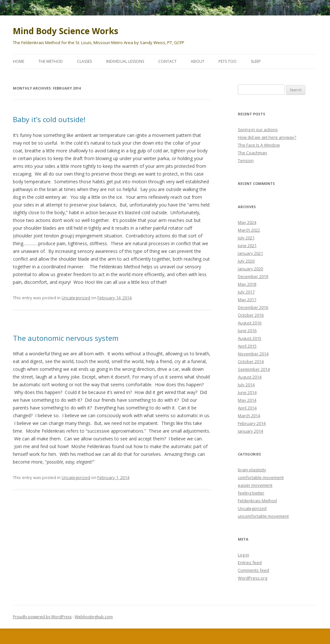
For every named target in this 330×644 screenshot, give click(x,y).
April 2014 (247, 408)
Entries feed (250, 562)
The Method (51, 61)
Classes (84, 61)
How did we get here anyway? (267, 137)
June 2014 (247, 392)
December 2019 (253, 276)
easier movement (255, 485)
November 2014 (253, 354)
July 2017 (246, 292)
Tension (246, 160)
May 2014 (247, 400)
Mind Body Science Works (66, 31)
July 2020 (246, 261)
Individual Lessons (125, 61)
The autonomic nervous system (66, 338)
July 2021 (246, 238)
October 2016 (251, 315)
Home (19, 61)
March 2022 (249, 230)
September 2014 (254, 369)
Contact (167, 61)
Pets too (228, 61)
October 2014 (251, 361)
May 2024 (247, 222)
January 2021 (250, 253)
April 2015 (247, 346)
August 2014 (250, 377)
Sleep (256, 61)
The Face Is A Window (259, 145)
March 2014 (249, 416)
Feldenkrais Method (257, 501)
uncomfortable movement (263, 516)
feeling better (251, 493)
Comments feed (253, 570)
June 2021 (247, 245)
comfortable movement (261, 477)
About (198, 61)
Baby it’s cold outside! (49, 119)
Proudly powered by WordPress (42, 617)
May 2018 (247, 284)
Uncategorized (76, 298)
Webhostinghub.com (94, 617)
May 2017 (247, 300)
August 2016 (250, 323)
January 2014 (250, 431)
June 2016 (247, 331)
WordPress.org (252, 578)
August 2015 (250, 338)
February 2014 (252, 423)
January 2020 (250, 269)
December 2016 (253, 307)
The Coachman (252, 153)
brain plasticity (252, 470)
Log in (243, 555)
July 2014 (246, 385)
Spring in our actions (258, 130)
